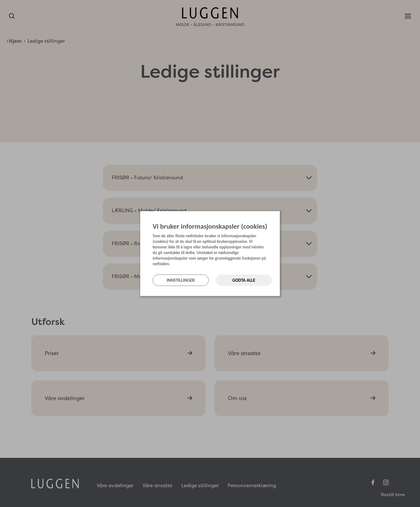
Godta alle (244, 280)
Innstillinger (181, 280)
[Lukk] (278, 217)
